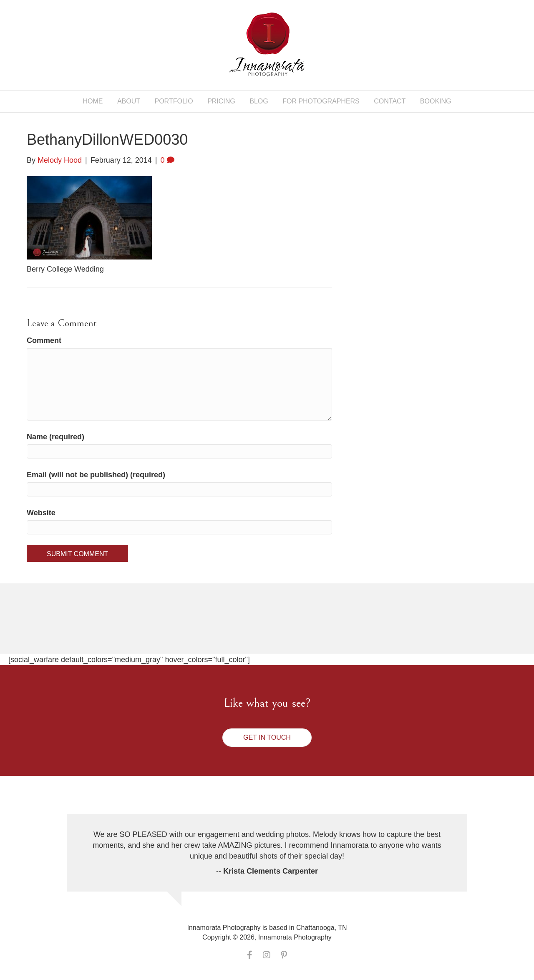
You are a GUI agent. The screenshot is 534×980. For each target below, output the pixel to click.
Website (41, 513)
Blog (259, 101)
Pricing (221, 101)
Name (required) (55, 437)
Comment (44, 340)
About (129, 101)
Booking (436, 101)
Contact (390, 101)
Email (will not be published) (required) (96, 475)
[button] (267, 738)
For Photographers (321, 101)
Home (93, 101)
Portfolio (174, 101)
